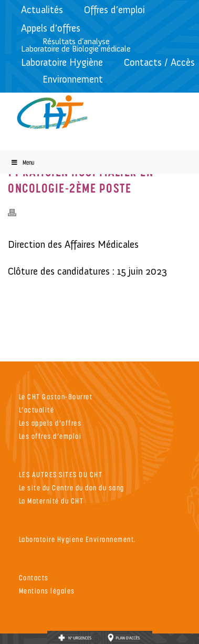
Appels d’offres (51, 28)
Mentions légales (47, 591)
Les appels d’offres (50, 423)
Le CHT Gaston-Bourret (56, 396)
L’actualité (37, 410)
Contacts (34, 577)
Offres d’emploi (114, 10)
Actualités (42, 10)
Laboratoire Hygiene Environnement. (78, 539)
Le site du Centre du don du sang (72, 487)
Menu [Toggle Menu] (22, 162)
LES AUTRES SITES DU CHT (61, 474)
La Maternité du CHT (51, 501)
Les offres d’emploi (50, 436)
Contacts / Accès (159, 62)
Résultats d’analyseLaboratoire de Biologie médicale (76, 45)
